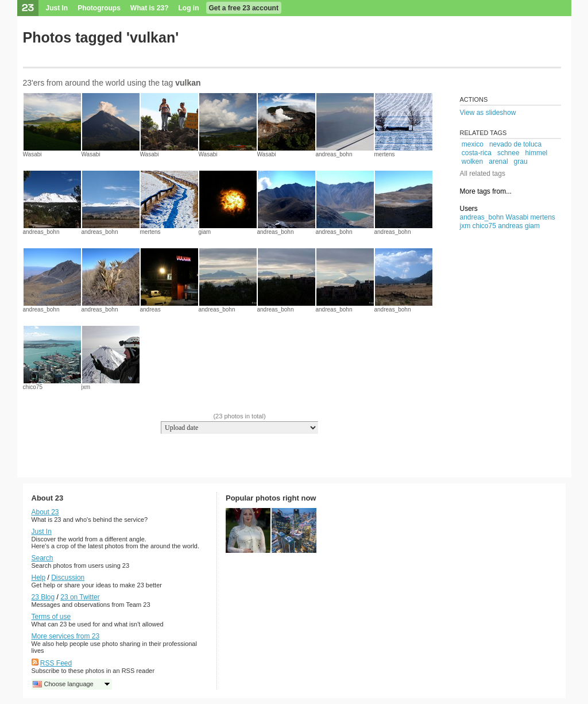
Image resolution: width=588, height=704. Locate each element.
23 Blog (43, 597)
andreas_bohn (334, 154)
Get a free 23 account (244, 8)
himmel (537, 153)
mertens (385, 154)
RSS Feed (56, 663)
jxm (86, 387)
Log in (189, 8)
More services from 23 (66, 636)
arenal (498, 161)
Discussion (68, 578)
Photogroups (99, 8)
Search (42, 558)
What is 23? (150, 8)
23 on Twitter (80, 597)
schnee (508, 153)
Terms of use (51, 617)
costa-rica (477, 153)
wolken (472, 161)
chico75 (33, 387)
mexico (473, 144)
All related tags (483, 174)
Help (39, 578)
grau (521, 161)
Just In (57, 8)
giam (205, 232)
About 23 (45, 512)
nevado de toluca (515, 144)
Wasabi (32, 154)
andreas (150, 309)
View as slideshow (488, 113)
